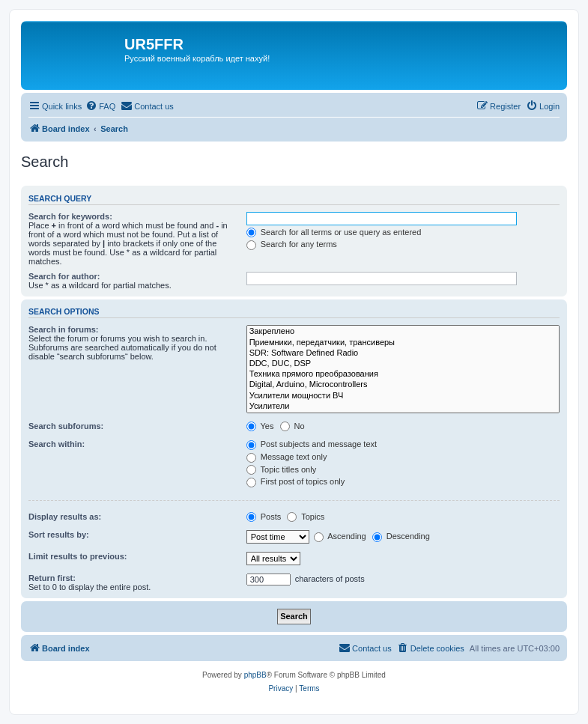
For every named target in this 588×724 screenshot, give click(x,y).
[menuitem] (100, 106)
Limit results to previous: (78, 556)
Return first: (52, 578)
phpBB (255, 675)
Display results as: (65, 517)
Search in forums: (64, 329)
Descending (401, 536)
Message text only (287, 457)
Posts (264, 517)
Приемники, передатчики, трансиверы (403, 343)
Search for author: (64, 276)
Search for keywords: (70, 216)
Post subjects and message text (312, 444)
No (293, 426)
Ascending (340, 536)
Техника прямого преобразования (403, 374)
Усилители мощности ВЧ (403, 396)
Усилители (403, 407)
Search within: (57, 444)
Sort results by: (59, 535)
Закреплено (403, 332)
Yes (260, 426)
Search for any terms (292, 244)
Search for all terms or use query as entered (334, 232)
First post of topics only (296, 481)
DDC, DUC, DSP (403, 364)
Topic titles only (281, 469)
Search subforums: (66, 426)
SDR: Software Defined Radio (403, 353)
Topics (306, 517)
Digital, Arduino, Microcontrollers (403, 385)
